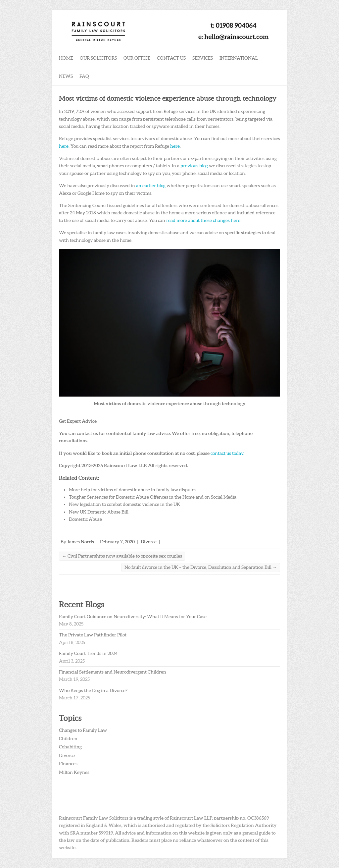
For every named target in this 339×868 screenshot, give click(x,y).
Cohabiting (70, 747)
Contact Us (171, 58)
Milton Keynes (74, 772)
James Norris (81, 542)
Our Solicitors (98, 58)
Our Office (137, 58)
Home (66, 58)
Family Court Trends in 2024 (88, 653)
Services (203, 58)
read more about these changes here (203, 220)
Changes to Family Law (83, 730)
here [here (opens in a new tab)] (64, 146)
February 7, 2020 (117, 542)
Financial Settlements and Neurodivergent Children (113, 672)
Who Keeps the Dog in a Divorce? (93, 690)
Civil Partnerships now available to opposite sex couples (122, 556)
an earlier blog (151, 186)
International (239, 58)
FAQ (84, 76)
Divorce (149, 542)
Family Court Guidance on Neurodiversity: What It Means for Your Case (133, 617)
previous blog (194, 166)
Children (68, 738)
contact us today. (227, 453)
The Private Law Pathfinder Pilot (93, 635)
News (66, 76)
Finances (68, 764)
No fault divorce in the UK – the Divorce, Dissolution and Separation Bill (201, 567)
